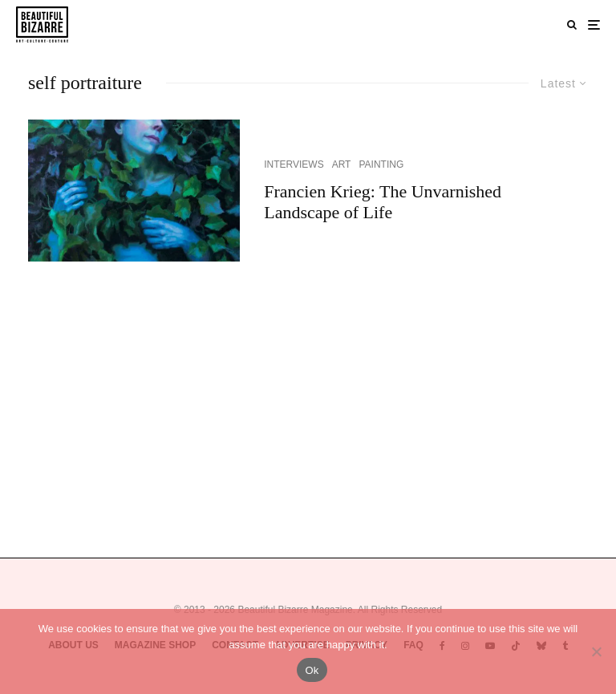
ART (342, 164)
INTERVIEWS (294, 164)
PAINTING (381, 164)
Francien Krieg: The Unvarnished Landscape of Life (383, 202)
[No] (596, 651)
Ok (312, 670)
